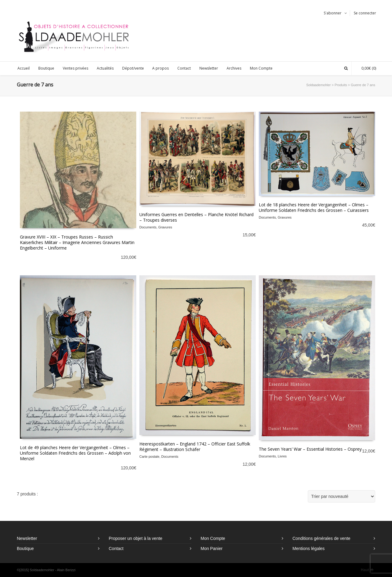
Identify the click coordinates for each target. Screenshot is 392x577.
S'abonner (333, 13)
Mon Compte (213, 538)
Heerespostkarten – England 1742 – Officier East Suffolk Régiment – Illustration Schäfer (195, 447)
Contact (116, 548)
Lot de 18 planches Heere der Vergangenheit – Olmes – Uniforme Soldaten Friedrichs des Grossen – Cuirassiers (314, 207)
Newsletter (27, 538)
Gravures (165, 227)
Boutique (25, 548)
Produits (341, 85)
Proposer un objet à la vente (136, 538)
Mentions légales (309, 548)
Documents (148, 227)
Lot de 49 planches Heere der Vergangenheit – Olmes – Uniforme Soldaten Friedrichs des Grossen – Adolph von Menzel (75, 453)
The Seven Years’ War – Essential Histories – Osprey (310, 449)
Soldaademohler (318, 85)
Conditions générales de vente (321, 538)
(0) (366, 68)
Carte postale (149, 457)
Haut (367, 570)
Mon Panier (212, 548)
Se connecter (365, 13)
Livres (282, 456)
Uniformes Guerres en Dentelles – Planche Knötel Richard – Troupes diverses (196, 217)
